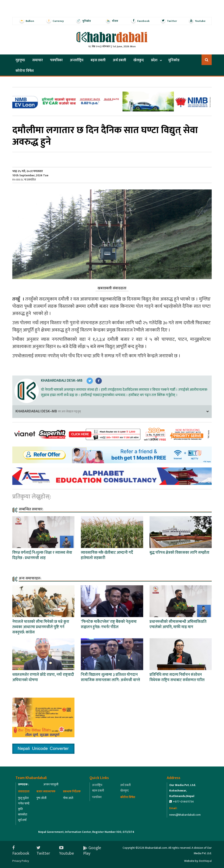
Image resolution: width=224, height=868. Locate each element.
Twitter (43, 851)
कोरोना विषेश (25, 71)
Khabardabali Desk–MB (62, 381)
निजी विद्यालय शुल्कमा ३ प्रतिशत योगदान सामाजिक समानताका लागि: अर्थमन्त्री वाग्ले (110, 677)
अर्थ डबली (120, 60)
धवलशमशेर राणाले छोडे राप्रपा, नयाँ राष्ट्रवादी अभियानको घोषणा (43, 677)
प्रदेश (154, 60)
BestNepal (205, 861)
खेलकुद (139, 60)
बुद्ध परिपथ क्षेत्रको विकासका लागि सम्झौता (179, 553)
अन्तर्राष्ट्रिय (77, 60)
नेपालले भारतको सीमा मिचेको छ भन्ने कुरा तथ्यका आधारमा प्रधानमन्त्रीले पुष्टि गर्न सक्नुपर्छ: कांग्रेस (41, 627)
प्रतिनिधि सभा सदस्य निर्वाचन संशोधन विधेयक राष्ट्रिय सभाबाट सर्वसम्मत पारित (177, 677)
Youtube (67, 851)
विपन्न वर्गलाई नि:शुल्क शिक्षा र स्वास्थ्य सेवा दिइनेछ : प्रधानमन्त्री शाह (42, 555)
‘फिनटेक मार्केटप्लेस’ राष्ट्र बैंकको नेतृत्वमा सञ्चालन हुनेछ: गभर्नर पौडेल (109, 624)
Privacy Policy (21, 861)
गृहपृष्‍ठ (20, 60)
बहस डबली (98, 60)
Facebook (21, 851)
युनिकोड (174, 60)
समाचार (38, 60)
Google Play (92, 851)
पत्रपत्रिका (56, 60)
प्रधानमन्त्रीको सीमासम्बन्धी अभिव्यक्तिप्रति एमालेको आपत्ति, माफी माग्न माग (178, 624)
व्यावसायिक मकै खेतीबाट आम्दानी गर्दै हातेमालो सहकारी (107, 555)
